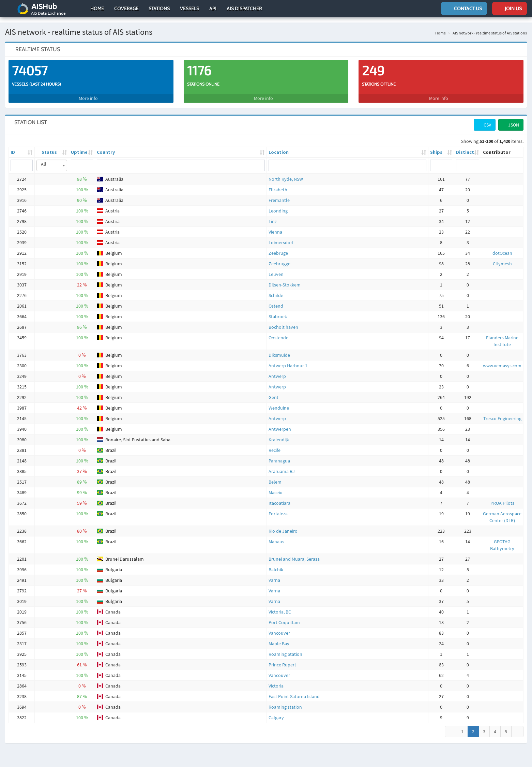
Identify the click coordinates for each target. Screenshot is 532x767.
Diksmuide (279, 350)
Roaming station (285, 702)
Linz (273, 216)
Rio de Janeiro (283, 526)
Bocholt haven (283, 322)
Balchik (276, 564)
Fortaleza (278, 508)
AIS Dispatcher (244, 9)
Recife (275, 445)
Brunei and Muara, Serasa (294, 554)
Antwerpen (280, 424)
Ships (436, 147)
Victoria (276, 680)
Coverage (126, 9)
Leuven (276, 269)
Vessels (189, 9)
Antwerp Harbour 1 (288, 360)
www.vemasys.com (502, 360)
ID (13, 147)
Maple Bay (279, 638)
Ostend (276, 300)
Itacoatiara (279, 498)
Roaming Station (285, 649)
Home (97, 9)
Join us (510, 9)
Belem (275, 476)
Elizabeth (278, 184)
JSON (511, 119)
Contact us (464, 9)
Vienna (275, 226)
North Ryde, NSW (286, 174)
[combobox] (52, 160)
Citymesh (502, 258)
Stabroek (278, 311)
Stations (159, 9)
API (213, 9)
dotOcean (502, 248)
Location (279, 147)
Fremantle (279, 195)
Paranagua (279, 455)
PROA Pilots (502, 498)
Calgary (276, 712)
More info (91, 93)
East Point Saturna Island (294, 691)
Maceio (276, 487)
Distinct (465, 147)
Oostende (278, 332)
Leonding (278, 205)
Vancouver (279, 628)
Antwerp (277, 371)
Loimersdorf (281, 237)
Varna (274, 575)
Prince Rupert (282, 659)
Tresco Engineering (502, 413)
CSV (485, 119)
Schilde (276, 290)
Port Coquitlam (284, 617)
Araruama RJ (282, 466)
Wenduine (279, 402)
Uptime (79, 147)
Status (49, 147)
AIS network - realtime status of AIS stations (490, 27)
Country (106, 147)
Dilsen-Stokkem (285, 279)
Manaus (276, 536)
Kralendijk (279, 434)
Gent (273, 392)
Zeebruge (278, 248)
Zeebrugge (279, 258)
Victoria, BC (280, 606)
